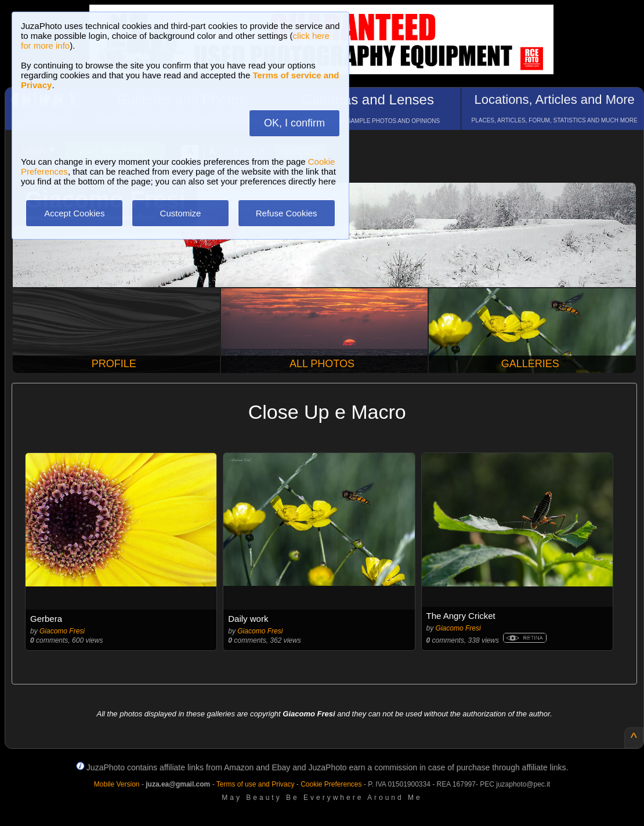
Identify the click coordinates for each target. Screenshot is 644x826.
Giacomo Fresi (62, 631)
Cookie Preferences (331, 784)
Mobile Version (117, 784)
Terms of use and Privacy (256, 784)
